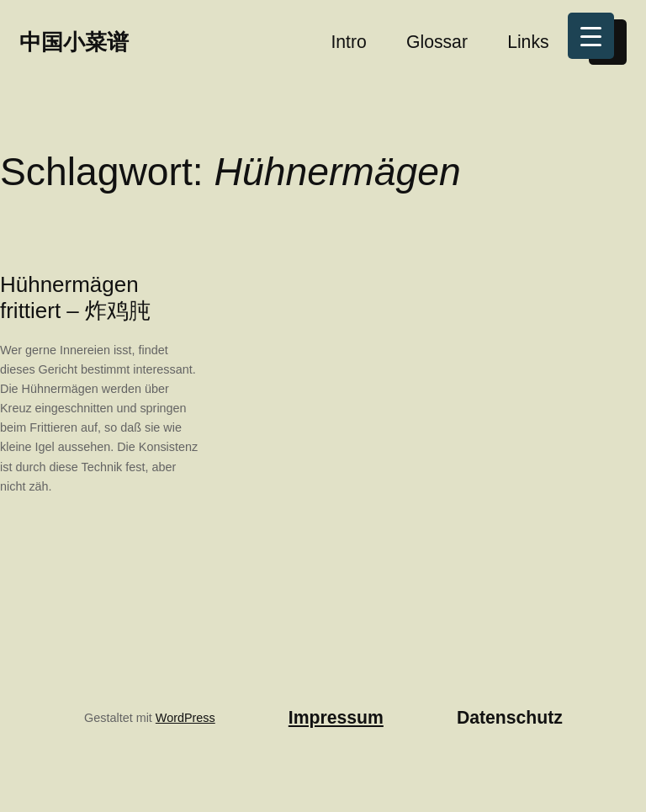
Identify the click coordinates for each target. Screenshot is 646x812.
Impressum (336, 717)
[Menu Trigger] (591, 36)
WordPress (185, 718)
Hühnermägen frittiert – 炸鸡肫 (75, 297)
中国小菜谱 (74, 42)
